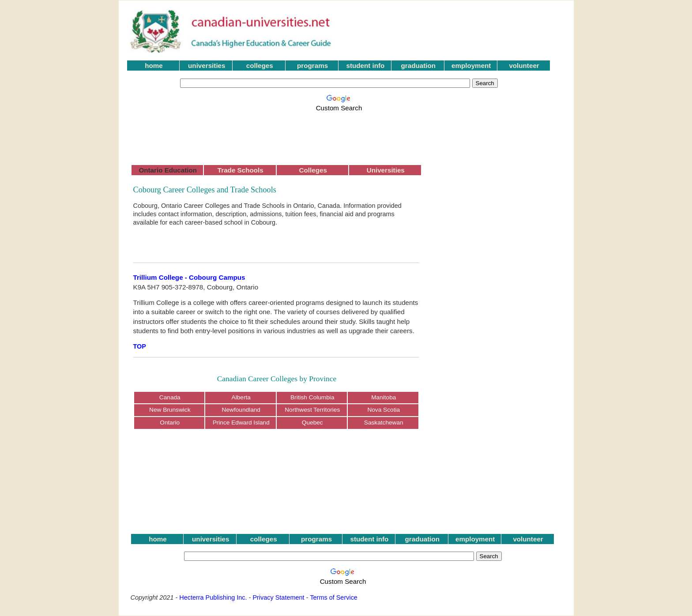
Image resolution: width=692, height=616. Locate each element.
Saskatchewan (384, 423)
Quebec (312, 423)
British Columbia (312, 397)
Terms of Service (334, 597)
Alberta (241, 397)
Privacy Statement (278, 597)
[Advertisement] (341, 133)
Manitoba (384, 397)
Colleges (313, 170)
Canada (170, 397)
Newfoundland (241, 410)
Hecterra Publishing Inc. (213, 597)
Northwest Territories (312, 410)
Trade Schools (241, 170)
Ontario (170, 423)
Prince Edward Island (241, 423)
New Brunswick (170, 410)
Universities (386, 170)
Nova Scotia (384, 410)
